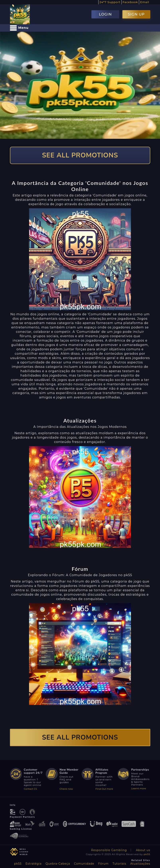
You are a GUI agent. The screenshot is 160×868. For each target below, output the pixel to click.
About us (143, 850)
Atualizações (140, 864)
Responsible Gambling (109, 850)
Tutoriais (120, 864)
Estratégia (34, 864)
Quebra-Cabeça (58, 864)
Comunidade (84, 864)
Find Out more (104, 789)
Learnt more (139, 788)
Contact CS (30, 789)
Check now (66, 789)
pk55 (147, 854)
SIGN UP (136, 14)
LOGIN (105, 14)
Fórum (103, 864)
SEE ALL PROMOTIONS (80, 155)
